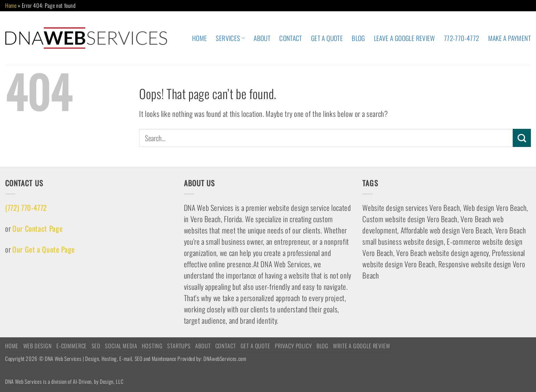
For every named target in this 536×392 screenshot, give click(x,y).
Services (230, 38)
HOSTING (152, 346)
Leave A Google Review (405, 38)
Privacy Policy (293, 346)
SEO (96, 346)
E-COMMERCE (72, 346)
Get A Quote (327, 38)
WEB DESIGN (38, 346)
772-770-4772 (462, 38)
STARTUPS (179, 346)
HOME (200, 38)
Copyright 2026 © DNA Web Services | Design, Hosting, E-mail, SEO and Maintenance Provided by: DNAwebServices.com (126, 358)
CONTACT (291, 38)
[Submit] (522, 138)
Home (11, 5)
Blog (358, 38)
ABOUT (262, 38)
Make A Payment (510, 38)
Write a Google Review (361, 346)
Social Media (121, 346)
